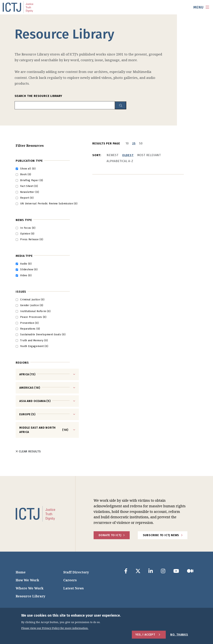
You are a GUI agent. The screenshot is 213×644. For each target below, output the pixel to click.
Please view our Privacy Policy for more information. (55, 628)
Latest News (73, 588)
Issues (21, 292)
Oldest (128, 155)
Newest (113, 155)
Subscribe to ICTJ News (161, 535)
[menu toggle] (201, 7)
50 (141, 143)
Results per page (106, 143)
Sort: (97, 155)
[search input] (65, 105)
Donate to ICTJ (110, 535)
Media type (24, 256)
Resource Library (30, 596)
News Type (24, 220)
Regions (22, 363)
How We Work (27, 580)
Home (21, 572)
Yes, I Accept (145, 635)
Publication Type (29, 161)
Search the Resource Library (38, 96)
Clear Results (28, 451)
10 (127, 143)
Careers (70, 580)
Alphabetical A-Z (120, 161)
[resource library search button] (121, 105)
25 (134, 143)
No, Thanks (179, 635)
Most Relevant (149, 155)
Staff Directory (76, 572)
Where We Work (30, 588)
